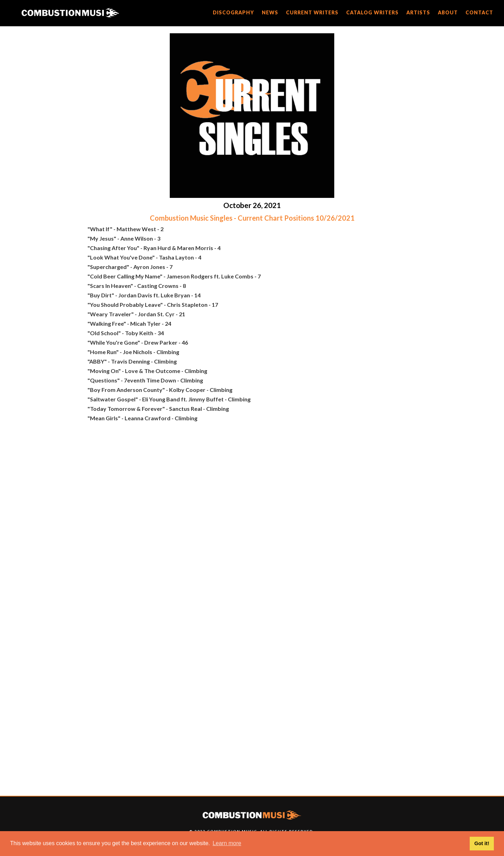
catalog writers (372, 12)
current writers (312, 12)
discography (233, 12)
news (270, 12)
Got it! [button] (482, 843)
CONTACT (479, 12)
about (448, 12)
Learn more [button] (227, 843)
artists (418, 12)
